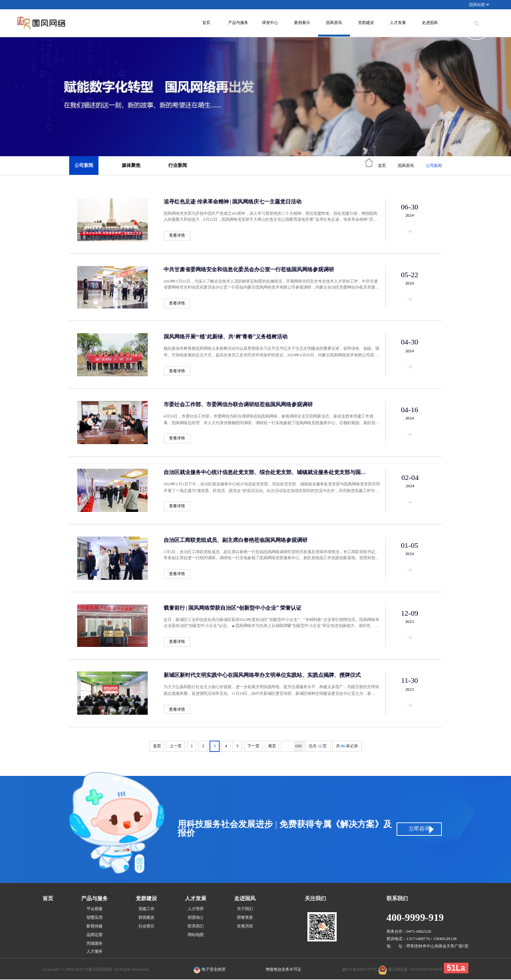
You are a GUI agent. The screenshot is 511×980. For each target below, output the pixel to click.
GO (298, 746)
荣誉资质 (245, 918)
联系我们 (196, 926)
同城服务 (94, 943)
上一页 (176, 746)
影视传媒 (94, 926)
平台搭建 (94, 909)
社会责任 (146, 926)
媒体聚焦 (131, 166)
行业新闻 (178, 166)
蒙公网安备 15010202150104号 (415, 969)
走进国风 (430, 22)
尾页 (272, 746)
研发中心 (270, 22)
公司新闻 (84, 166)
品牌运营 (94, 935)
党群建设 (366, 22)
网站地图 (196, 935)
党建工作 (146, 909)
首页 (206, 22)
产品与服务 (238, 22)
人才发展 (398, 22)
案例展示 (302, 22)
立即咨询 (419, 829)
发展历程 (245, 926)
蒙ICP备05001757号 (360, 969)
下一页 (254, 746)
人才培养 (196, 909)
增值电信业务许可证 (283, 969)
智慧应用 (94, 918)
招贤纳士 (196, 918)
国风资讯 (334, 22)
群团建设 (146, 918)
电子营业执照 (210, 970)
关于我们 (245, 909)
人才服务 (94, 951)
